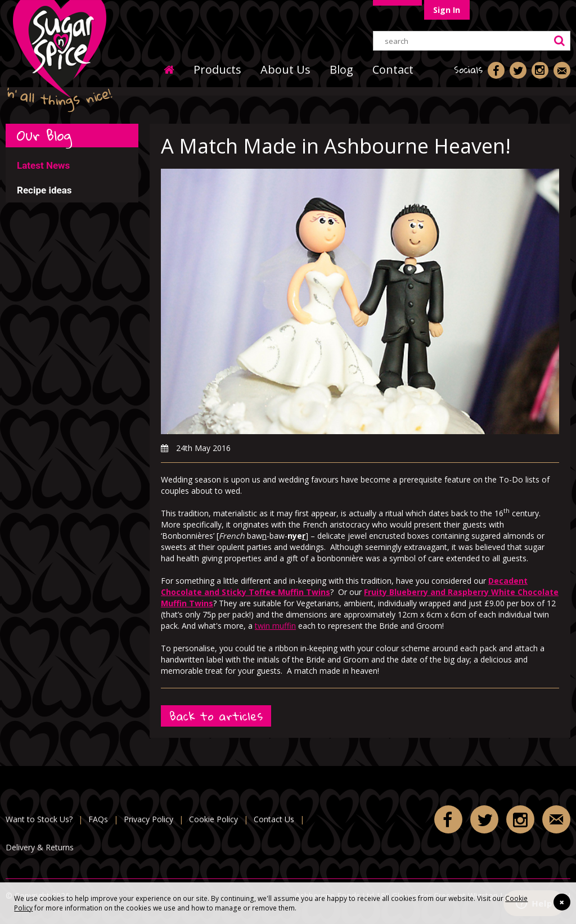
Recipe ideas (44, 190)
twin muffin (275, 626)
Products (217, 69)
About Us (285, 69)
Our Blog (44, 135)
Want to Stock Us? (39, 819)
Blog (341, 69)
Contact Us (274, 819)
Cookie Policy (213, 819)
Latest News (43, 165)
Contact (393, 69)
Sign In (447, 10)
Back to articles (216, 716)
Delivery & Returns (40, 847)
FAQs (98, 819)
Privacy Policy (148, 819)
